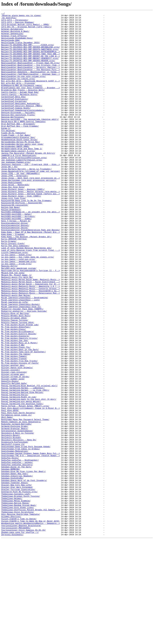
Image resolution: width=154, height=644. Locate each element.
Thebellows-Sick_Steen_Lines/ (18, 607)
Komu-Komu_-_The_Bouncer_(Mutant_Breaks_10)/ (26, 282)
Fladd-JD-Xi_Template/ (14, 157)
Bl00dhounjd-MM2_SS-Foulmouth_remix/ (22, 100)
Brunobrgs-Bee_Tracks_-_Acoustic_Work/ (23, 106)
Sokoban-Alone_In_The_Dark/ (16, 558)
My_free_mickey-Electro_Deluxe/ (19, 398)
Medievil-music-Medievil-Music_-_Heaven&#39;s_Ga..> (31, 347)
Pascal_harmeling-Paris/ (15, 471)
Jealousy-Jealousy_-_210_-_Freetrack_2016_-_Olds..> (31, 195)
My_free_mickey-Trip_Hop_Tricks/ (19, 431)
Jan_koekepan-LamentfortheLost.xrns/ (22, 190)
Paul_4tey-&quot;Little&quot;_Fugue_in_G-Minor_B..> (31, 488)
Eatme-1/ (6, 152)
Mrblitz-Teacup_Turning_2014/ (18, 385)
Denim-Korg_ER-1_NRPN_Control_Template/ (23, 144)
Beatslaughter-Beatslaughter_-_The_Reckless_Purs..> (31, 81)
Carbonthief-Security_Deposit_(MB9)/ (22, 125)
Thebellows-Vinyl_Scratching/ (18, 612)
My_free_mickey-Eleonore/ (15, 401)
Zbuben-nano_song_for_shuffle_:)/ (20, 636)
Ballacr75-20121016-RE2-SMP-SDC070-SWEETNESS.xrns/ (30, 57)
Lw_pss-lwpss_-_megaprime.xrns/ (19, 311)
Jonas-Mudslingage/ (12, 217)
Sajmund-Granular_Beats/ (15, 512)
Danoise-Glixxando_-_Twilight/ (18, 133)
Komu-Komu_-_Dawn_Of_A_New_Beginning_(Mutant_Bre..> (31, 276)
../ (3, 14)
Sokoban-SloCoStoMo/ (12, 571)
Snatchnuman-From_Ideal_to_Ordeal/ (21, 536)
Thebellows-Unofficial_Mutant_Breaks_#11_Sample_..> (31, 609)
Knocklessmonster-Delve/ (15, 271)
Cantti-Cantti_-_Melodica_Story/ (19, 111)
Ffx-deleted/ (8, 154)
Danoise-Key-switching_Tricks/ (18, 135)
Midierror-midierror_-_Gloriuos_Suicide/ (24, 371)
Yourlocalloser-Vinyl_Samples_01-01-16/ (23, 634)
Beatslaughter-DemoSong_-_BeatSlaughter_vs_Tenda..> (31, 84)
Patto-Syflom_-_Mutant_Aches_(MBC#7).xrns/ (25, 485)
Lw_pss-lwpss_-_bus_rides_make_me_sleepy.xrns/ (28, 306)
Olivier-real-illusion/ (14, 444)
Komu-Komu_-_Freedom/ (13, 279)
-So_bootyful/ (9, 19)
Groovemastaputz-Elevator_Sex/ (18, 163)
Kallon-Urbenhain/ (11, 249)
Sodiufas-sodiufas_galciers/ (17, 555)
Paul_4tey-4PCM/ (10, 490)
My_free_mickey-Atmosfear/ (16, 390)
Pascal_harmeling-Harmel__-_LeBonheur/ (23, 463)
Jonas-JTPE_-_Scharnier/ (15, 209)
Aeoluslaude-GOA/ (11, 46)
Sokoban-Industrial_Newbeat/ (17, 569)
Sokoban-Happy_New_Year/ (15, 566)
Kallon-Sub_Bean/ (11, 246)
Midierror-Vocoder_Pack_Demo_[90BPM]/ (22, 368)
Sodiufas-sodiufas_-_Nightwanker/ (20, 550)
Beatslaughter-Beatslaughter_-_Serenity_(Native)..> (31, 79)
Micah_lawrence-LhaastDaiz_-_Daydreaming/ (25, 355)
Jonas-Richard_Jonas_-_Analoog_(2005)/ (23, 225)
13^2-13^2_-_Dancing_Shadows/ (18, 24)
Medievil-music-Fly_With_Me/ (17, 330)
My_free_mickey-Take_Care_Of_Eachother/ (23, 420)
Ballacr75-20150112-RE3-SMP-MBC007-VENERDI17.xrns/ (30, 68)
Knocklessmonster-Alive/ (15, 265)
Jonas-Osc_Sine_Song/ (13, 222)
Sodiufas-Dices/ (10, 547)
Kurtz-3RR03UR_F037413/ (14, 284)
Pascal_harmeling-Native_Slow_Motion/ (22, 469)
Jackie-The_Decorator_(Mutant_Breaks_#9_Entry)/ (28, 181)
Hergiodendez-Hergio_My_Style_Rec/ (21, 168)
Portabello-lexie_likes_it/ (16, 496)
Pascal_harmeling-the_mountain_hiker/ (22, 482)
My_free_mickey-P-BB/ (13, 412)
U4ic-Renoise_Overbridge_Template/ (21, 615)
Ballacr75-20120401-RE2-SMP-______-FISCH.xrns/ (28, 51)
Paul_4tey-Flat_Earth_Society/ (18, 493)
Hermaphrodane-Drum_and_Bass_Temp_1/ (22, 176)
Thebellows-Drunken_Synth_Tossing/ (21, 593)
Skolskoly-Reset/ (11, 520)
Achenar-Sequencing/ (12, 38)
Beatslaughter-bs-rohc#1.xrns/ (18, 92)
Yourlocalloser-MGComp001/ (16, 631)
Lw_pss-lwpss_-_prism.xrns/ (16, 314)
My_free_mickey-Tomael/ (14, 425)
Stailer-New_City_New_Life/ (16, 580)
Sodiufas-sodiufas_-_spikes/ (17, 553)
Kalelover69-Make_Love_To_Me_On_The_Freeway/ (26, 238)
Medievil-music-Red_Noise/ (16, 352)
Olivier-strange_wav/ (13, 447)
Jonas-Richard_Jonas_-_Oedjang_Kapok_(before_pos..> (31, 230)
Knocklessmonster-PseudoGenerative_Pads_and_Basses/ (31, 274)
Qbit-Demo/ (7, 498)
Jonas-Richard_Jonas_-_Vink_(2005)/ (21, 233)
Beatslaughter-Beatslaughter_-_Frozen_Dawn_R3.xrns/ (31, 73)
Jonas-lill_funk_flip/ (14, 236)
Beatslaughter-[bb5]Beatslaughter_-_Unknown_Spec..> (31, 87)
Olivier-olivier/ (11, 441)
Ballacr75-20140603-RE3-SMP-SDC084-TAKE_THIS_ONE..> (31, 62)
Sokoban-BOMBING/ (11, 561)
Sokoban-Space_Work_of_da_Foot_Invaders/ (24, 574)
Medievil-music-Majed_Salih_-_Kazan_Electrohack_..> (31, 336)
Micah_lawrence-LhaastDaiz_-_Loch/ (21, 358)
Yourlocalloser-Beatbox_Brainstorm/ (21, 628)
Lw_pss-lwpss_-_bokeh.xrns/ (16, 303)
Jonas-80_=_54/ (9, 198)
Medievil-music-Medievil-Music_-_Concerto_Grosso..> (31, 344)
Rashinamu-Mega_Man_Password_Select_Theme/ (25, 501)
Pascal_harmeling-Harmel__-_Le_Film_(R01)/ (25, 466)
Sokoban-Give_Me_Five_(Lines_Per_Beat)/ (23, 563)
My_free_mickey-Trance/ (14, 428)
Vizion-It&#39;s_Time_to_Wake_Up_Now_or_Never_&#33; (31, 623)
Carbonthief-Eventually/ (15, 116)
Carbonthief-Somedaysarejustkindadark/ (23, 130)
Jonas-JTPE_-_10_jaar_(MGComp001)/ (21, 206)
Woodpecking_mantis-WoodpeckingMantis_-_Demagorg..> (31, 626)
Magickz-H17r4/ (9, 317)
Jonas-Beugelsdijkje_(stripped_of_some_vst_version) (31, 203)
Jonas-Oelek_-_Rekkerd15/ (15, 219)
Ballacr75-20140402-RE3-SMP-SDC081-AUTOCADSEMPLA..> (31, 60)
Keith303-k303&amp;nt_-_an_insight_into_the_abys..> (31, 252)
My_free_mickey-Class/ (14, 393)
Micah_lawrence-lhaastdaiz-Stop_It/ (21, 366)
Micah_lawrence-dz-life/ (15, 360)
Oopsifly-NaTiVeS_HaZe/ (14, 458)
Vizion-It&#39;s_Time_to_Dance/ (19, 620)
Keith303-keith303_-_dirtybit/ (18, 257)
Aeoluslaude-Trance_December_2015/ (21, 49)
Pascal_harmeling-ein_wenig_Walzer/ (21, 479)
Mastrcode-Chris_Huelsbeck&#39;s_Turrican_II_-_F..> (31, 322)
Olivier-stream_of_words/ (15, 450)
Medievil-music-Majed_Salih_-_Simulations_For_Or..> (31, 339)
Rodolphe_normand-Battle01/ (16, 506)
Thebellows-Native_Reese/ (15, 601)
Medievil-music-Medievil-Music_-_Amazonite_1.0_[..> (31, 341)
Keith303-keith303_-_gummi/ (16, 260)
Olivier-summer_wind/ (13, 452)
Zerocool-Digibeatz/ (12, 639)
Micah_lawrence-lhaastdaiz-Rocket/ (21, 363)
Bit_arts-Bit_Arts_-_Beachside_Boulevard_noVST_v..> (31, 95)
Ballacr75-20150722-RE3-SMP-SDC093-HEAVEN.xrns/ (28, 70)
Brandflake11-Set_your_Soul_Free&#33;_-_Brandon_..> (31, 103)
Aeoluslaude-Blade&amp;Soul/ (17, 43)
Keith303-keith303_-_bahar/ (16, 255)
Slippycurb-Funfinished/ (15, 528)
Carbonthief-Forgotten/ (14, 119)
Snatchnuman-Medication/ (15, 539)
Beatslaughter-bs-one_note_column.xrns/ (23, 89)
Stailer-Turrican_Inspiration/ (18, 585)
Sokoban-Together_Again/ (15, 577)
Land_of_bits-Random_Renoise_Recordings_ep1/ (26, 295)
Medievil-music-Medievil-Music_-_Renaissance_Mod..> (31, 349)
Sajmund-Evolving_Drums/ (15, 509)
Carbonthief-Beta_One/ (14, 114)
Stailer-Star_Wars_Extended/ (17, 582)
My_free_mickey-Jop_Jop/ (15, 406)
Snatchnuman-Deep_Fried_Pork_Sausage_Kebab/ (26, 534)
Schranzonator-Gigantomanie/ (17, 515)
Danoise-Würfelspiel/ (13, 138)
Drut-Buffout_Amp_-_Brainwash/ (18, 146)
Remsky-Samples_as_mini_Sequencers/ (21, 504)
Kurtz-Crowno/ (9, 287)
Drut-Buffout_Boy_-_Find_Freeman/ (20, 149)
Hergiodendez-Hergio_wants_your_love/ (22, 171)
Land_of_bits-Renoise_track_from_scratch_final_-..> (31, 298)
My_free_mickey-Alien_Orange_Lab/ (20, 387)
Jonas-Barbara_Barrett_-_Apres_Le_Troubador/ (26, 200)
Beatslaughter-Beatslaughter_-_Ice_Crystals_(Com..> (31, 76)
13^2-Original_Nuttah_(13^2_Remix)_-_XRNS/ (25, 27)
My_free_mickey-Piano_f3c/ (16, 414)
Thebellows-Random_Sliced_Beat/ (19, 604)
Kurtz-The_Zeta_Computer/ (15, 293)
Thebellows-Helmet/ (12, 596)
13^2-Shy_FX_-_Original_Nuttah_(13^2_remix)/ (26, 30)
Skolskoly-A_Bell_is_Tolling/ (18, 517)
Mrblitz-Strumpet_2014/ (14, 379)
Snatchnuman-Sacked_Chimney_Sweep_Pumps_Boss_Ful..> (31, 542)
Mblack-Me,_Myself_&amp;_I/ (16, 328)
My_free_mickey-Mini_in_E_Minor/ (19, 409)
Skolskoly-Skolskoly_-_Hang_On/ (19, 525)
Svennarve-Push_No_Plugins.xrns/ (19, 588)
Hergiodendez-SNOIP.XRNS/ (15, 173)
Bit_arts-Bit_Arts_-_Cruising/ (18, 98)
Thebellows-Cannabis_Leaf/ (16, 590)
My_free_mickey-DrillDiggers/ (18, 395)
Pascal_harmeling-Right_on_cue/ (19, 474)
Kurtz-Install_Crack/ (13, 290)
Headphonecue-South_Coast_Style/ (19, 165)
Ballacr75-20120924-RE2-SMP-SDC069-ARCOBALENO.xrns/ (31, 54)
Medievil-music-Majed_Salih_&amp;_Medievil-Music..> (31, 333)
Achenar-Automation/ (12, 33)
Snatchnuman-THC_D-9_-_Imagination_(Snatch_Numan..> (31, 544)
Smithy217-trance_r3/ (13, 531)
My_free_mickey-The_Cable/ (16, 423)
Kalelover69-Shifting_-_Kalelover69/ (22, 241)
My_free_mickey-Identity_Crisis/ (19, 404)
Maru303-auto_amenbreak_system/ (19, 320)
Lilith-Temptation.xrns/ (15, 301)
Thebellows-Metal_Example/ (16, 599)
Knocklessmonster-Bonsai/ (15, 268)
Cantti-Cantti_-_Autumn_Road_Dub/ (20, 108)
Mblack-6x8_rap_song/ (13, 325)
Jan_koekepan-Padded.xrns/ (16, 192)
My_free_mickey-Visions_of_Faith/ (20, 433)
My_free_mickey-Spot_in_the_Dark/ (20, 417)
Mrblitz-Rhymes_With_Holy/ (16, 376)
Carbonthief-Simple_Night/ (16, 127)
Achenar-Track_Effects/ (14, 41)
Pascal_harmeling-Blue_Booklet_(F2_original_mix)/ (29, 460)
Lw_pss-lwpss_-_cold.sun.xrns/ (18, 309)
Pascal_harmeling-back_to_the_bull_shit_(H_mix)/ (29, 477)
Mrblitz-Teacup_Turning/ (15, 382)
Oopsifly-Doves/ (10, 455)
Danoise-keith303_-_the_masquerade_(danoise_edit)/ (30, 141)
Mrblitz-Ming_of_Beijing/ (15, 374)
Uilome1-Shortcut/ (11, 618)
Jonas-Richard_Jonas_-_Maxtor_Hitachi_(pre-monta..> (31, 228)
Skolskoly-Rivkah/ (11, 523)
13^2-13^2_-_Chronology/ (15, 22)
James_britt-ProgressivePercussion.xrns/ (24, 187)
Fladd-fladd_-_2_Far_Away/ (16, 160)
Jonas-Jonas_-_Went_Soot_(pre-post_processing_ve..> (31, 211)
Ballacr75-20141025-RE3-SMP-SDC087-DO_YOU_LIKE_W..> (31, 65)
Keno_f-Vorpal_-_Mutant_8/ (16, 263)
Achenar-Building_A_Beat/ (15, 35)
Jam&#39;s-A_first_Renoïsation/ (19, 184)
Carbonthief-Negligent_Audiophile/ (21, 122)
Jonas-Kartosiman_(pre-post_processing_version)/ (29, 214)
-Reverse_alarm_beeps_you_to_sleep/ (21, 16)
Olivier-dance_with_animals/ (17, 439)
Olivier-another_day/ (13, 436)
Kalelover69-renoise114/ (15, 244)
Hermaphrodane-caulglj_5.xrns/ (18, 179)
